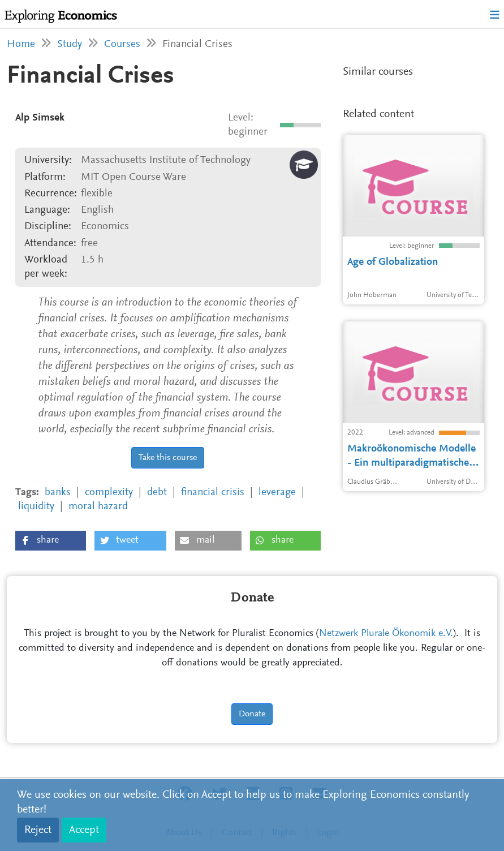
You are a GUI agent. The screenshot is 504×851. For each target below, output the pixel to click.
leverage (277, 493)
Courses (122, 44)
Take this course (168, 458)
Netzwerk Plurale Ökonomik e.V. (386, 634)
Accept (84, 830)
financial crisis (213, 493)
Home (21, 44)
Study (70, 44)
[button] (51, 541)
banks (58, 493)
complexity (109, 493)
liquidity (36, 507)
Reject (38, 830)
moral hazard (98, 507)
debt (157, 493)
